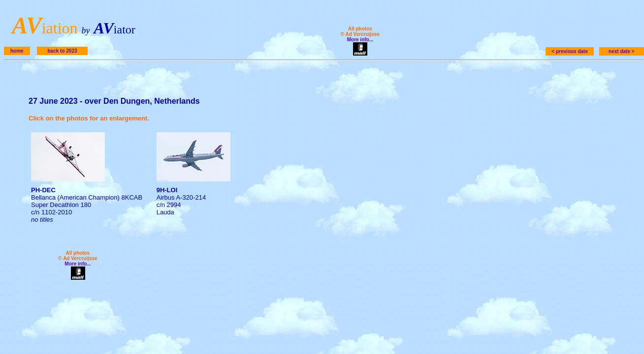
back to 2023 (62, 51)
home (17, 51)
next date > (622, 51)
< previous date (570, 51)
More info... (360, 40)
